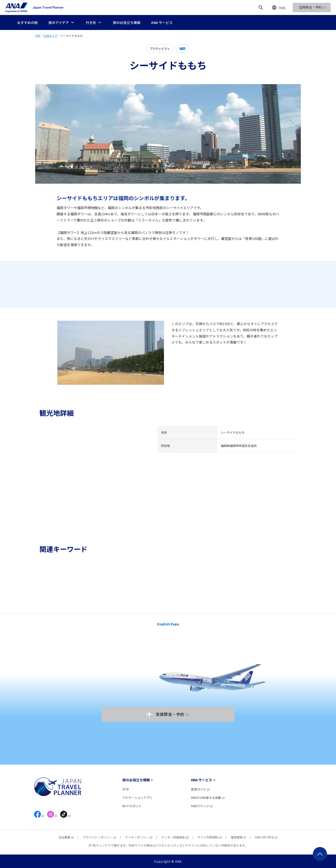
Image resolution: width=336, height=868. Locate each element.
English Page (168, 624)
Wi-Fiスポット (132, 806)
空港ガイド (200, 789)
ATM (125, 789)
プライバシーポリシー (100, 837)
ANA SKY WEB (266, 837)
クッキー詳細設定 (175, 837)
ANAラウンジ (202, 806)
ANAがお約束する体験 (208, 798)
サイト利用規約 (210, 837)
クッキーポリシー (139, 837)
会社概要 (66, 837)
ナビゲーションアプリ (137, 798)
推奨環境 (238, 837)
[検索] (261, 7)
